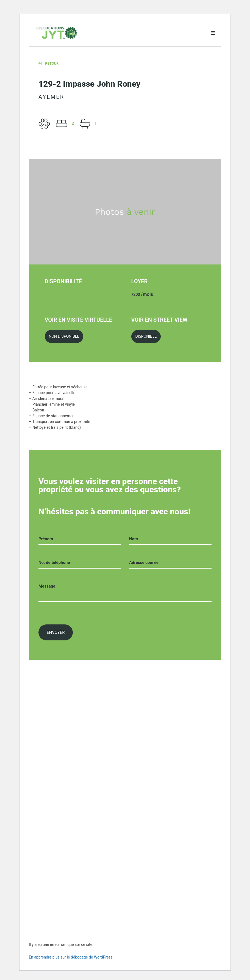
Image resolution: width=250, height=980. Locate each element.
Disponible (146, 336)
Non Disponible (64, 336)
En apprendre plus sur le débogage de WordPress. (71, 957)
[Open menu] (213, 33)
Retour (48, 63)
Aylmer (51, 97)
